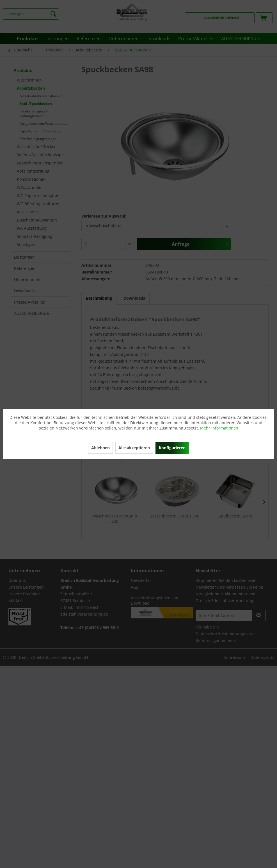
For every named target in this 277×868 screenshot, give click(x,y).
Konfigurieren (172, 448)
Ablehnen (100, 448)
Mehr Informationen (219, 428)
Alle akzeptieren (134, 448)
